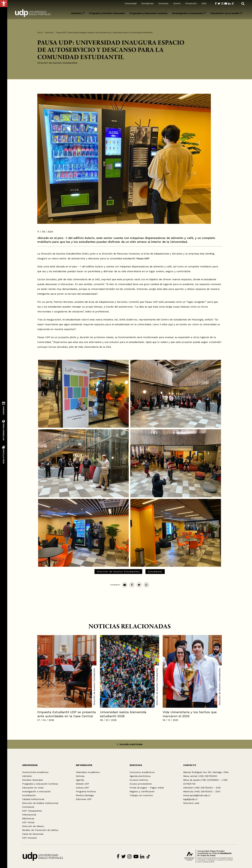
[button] (4, 4)
